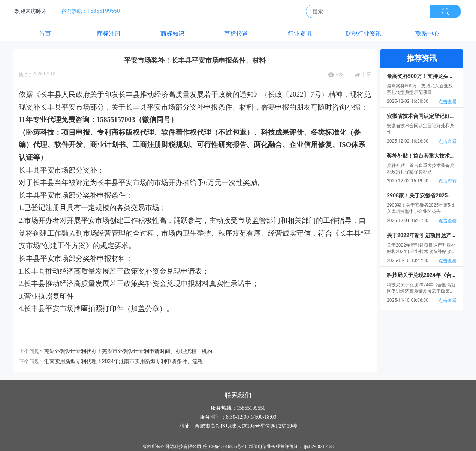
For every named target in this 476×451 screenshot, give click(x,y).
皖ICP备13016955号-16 (225, 446)
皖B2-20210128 (319, 446)
